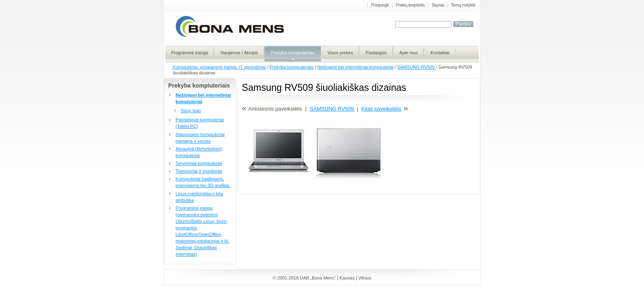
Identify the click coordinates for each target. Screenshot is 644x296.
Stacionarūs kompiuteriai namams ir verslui (200, 138)
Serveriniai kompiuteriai (199, 163)
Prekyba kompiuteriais (291, 67)
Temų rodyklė (463, 5)
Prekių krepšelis (411, 5)
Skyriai (438, 5)
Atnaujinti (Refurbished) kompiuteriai (199, 152)
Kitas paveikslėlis (381, 109)
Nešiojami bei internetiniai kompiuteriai (355, 67)
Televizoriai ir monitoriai (199, 171)
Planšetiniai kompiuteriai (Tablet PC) (200, 123)
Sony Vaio (191, 111)
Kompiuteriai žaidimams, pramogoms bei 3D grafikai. (203, 182)
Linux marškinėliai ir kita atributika (199, 197)
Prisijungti (380, 5)
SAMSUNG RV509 (416, 67)
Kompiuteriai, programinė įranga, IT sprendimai (219, 67)
